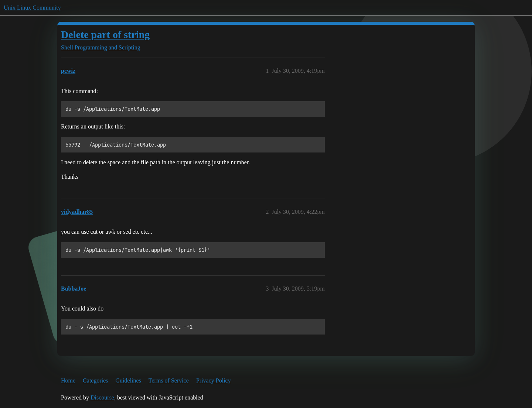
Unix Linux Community (32, 8)
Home (68, 380)
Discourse (102, 397)
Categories (95, 380)
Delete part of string (105, 35)
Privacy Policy (214, 380)
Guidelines (128, 380)
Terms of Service (169, 380)
